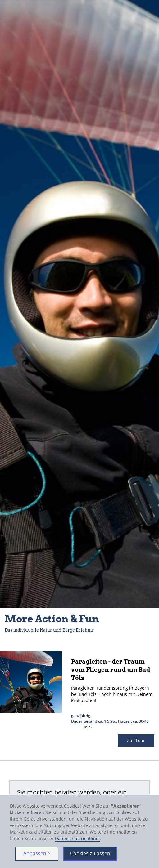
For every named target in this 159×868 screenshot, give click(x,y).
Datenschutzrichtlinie (77, 838)
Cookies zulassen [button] (90, 853)
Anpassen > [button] (37, 853)
